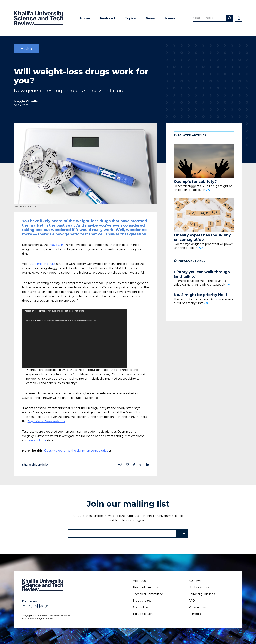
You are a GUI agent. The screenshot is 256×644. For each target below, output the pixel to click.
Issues (170, 18)
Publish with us (199, 587)
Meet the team (144, 601)
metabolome (37, 440)
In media (195, 614)
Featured (107, 18)
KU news (195, 581)
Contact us (141, 607)
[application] (74, 338)
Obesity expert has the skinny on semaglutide (76, 451)
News (150, 18)
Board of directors (145, 587)
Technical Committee (148, 594)
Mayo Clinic (57, 245)
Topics (130, 18)
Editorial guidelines (202, 594)
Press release (198, 607)
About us (139, 581)
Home (85, 18)
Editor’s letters (143, 614)
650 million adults (43, 264)
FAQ (192, 601)
